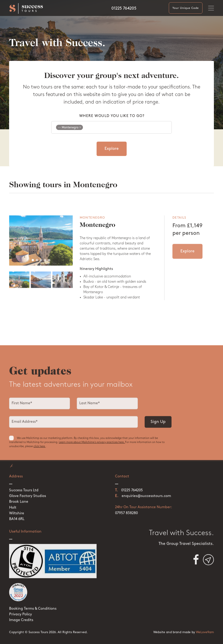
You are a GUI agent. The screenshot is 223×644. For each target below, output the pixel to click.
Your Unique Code (186, 8)
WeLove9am (205, 624)
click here (40, 449)
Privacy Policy (21, 606)
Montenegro (97, 229)
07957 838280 (126, 504)
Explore (112, 149)
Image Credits (21, 612)
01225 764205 (124, 9)
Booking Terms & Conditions (33, 600)
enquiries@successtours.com (146, 488)
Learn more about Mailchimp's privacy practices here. (92, 445)
